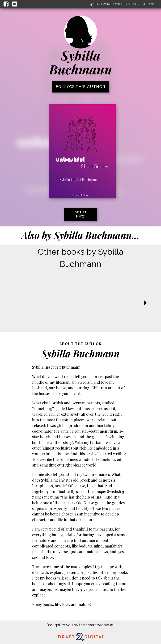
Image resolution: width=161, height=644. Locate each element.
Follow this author (81, 87)
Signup (132, 4)
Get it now (80, 214)
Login (148, 4)
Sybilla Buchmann (81, 62)
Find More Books (106, 4)
